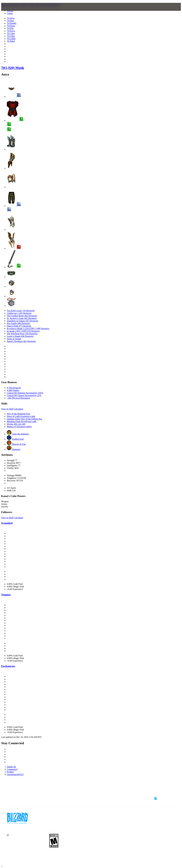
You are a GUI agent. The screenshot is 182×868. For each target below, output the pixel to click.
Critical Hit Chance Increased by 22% (24, 395)
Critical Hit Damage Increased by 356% (25, 393)
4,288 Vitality (13, 390)
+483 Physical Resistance (18, 398)
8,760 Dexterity (14, 388)
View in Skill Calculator (12, 409)
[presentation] (12, 10)
